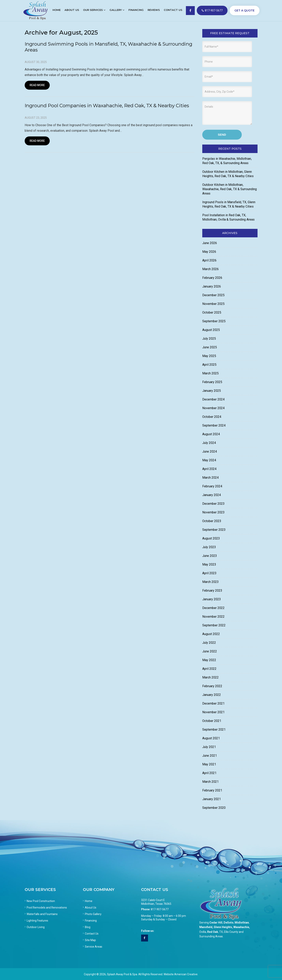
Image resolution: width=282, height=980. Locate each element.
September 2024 (214, 425)
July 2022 (209, 643)
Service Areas (94, 947)
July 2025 (209, 339)
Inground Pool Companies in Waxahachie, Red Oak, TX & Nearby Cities (107, 106)
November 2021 (213, 712)
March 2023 (210, 582)
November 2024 (213, 408)
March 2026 (210, 269)
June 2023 (210, 556)
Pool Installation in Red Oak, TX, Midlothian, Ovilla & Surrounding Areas (228, 217)
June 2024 (210, 451)
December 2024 (213, 399)
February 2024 (212, 486)
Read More (37, 85)
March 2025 (210, 373)
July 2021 (209, 747)
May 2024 (209, 460)
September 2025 (214, 321)
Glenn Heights (223, 927)
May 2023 (209, 564)
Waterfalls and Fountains (42, 914)
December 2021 (213, 703)
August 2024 (211, 434)
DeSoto (229, 923)
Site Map (90, 940)
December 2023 (213, 504)
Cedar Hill (216, 923)
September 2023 (214, 530)
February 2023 (212, 591)
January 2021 (212, 799)
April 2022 (209, 669)
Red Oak (213, 932)
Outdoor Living (36, 927)
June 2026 (210, 243)
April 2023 (209, 573)
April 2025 (209, 365)
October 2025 (212, 312)
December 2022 (213, 608)
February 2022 (212, 686)
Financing (91, 921)
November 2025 (213, 304)
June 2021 (210, 756)
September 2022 (214, 625)
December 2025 (213, 295)
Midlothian (242, 923)
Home (89, 901)
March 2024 (210, 478)
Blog (88, 927)
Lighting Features (37, 921)
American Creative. (186, 974)
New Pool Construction (41, 901)
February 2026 (212, 278)
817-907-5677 (212, 10)
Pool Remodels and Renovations (47, 908)
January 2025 (212, 391)
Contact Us (92, 934)
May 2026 (209, 252)
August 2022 (211, 634)
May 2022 (209, 660)
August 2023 (211, 538)
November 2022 (213, 617)
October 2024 (212, 417)
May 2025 (209, 356)
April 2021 (209, 773)
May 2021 (209, 764)
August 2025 (211, 330)
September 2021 (214, 730)
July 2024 (209, 443)
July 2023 (209, 547)
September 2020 (214, 808)
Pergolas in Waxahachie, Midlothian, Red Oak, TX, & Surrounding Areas (227, 161)
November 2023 (213, 512)
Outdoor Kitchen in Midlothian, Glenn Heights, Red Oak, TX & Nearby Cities (228, 174)
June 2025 (210, 347)
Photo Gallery (93, 914)
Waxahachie (241, 927)
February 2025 (212, 382)
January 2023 (212, 599)
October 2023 (212, 521)
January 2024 (212, 495)
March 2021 (210, 782)
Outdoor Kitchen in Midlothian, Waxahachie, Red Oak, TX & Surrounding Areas (230, 189)
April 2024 (209, 469)
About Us (91, 908)
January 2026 (212, 286)
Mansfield (206, 927)
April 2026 (209, 260)
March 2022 (210, 677)
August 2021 (211, 738)
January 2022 (212, 695)
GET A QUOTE (245, 10)
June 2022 (210, 651)
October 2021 (212, 721)
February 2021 (212, 790)
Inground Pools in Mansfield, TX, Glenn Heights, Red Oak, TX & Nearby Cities (229, 204)
